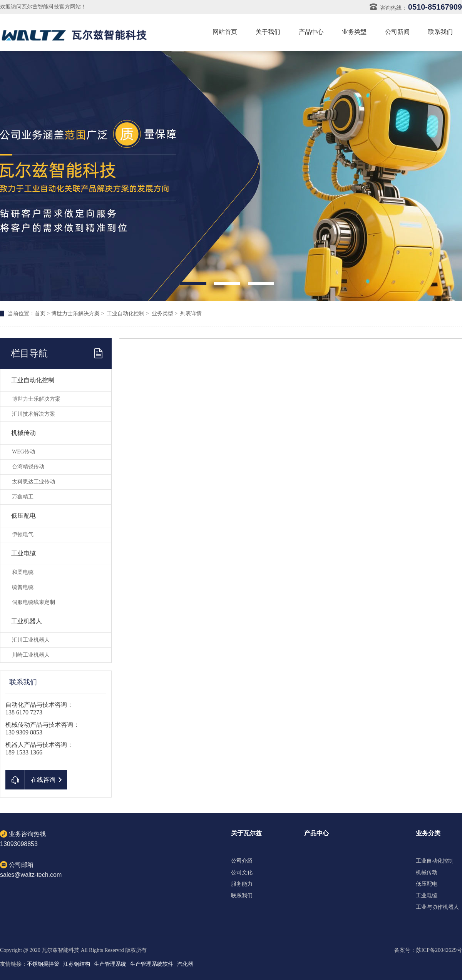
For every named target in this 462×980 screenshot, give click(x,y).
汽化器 (185, 964)
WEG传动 (23, 452)
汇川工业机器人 (31, 640)
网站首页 (225, 32)
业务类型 (354, 32)
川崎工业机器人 (31, 655)
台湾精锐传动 (28, 467)
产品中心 (311, 32)
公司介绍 (242, 861)
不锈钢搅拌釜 (43, 964)
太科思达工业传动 (33, 482)
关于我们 (268, 32)
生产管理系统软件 (152, 964)
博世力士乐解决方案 (75, 314)
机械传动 (23, 433)
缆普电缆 (23, 587)
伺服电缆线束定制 (33, 602)
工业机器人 (27, 621)
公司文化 (242, 873)
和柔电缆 (23, 572)
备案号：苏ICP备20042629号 (428, 950)
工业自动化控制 (126, 314)
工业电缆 (23, 553)
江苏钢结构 (77, 964)
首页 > (43, 314)
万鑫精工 (23, 497)
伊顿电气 (23, 534)
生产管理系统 (110, 964)
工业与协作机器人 (437, 907)
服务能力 (242, 884)
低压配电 (23, 516)
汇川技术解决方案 (33, 414)
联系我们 (440, 32)
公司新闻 (397, 32)
